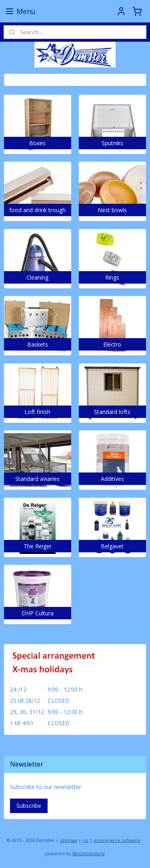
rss (85, 840)
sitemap (69, 840)
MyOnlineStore (89, 853)
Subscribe (29, 806)
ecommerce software (117, 840)
